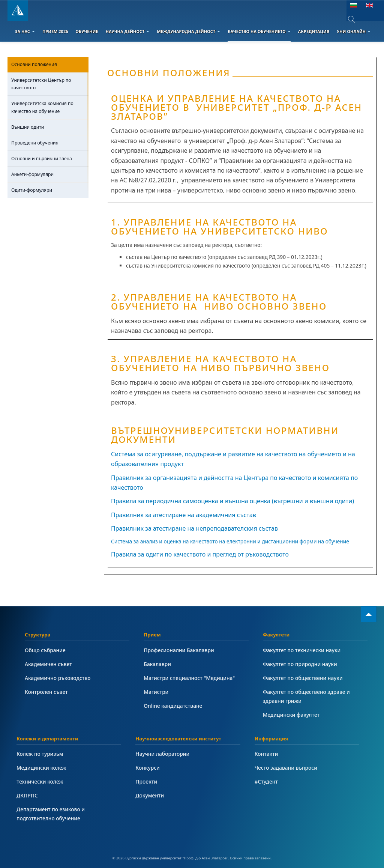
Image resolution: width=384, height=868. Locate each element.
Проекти (146, 782)
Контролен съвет (46, 692)
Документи (150, 795)
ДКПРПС (27, 795)
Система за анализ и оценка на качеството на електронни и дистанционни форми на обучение (230, 541)
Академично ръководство (58, 678)
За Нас (25, 31)
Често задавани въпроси (286, 768)
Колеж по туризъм (40, 754)
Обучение (87, 31)
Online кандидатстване (173, 706)
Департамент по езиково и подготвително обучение (51, 814)
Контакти (266, 754)
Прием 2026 (55, 31)
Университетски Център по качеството (41, 84)
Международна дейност (188, 31)
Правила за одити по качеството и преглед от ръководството (200, 554)
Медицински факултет (291, 715)
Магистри (156, 692)
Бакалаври (157, 664)
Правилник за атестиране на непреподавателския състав (194, 528)
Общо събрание (45, 650)
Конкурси (148, 768)
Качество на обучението (259, 31)
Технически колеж (40, 782)
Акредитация (314, 31)
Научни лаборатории (162, 754)
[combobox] (357, 19)
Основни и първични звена (42, 159)
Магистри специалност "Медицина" (189, 678)
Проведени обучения (35, 143)
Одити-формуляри (32, 190)
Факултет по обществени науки (303, 678)
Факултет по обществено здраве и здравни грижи (306, 696)
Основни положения (34, 64)
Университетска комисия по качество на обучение (42, 107)
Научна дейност (128, 31)
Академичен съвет (48, 664)
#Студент (266, 782)
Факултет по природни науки (300, 664)
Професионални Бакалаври (179, 650)
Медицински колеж (41, 768)
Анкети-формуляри (32, 174)
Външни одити (28, 127)
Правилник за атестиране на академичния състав (184, 515)
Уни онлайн (354, 31)
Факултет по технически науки (302, 650)
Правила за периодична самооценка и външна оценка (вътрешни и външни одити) (232, 501)
